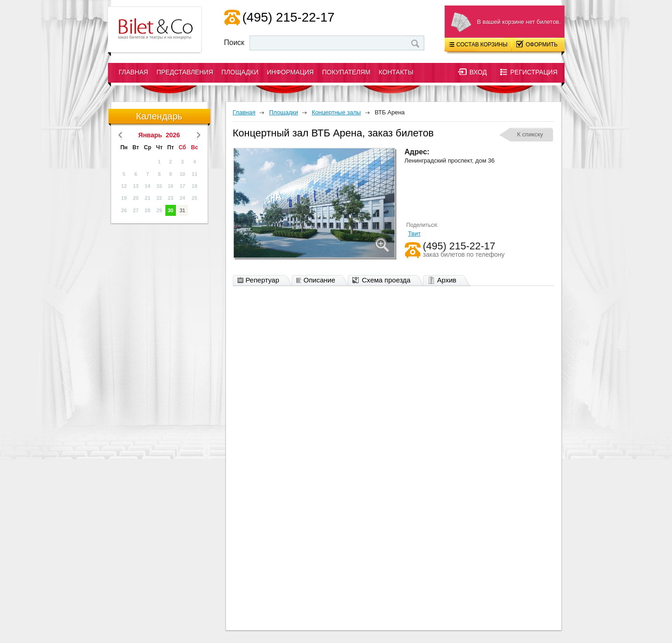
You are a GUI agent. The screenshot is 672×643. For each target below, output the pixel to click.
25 (194, 198)
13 (136, 186)
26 (124, 210)
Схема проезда (384, 281)
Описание (318, 281)
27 (136, 210)
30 (170, 210)
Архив (444, 281)
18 (194, 186)
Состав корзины (478, 45)
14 (147, 186)
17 (182, 186)
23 (170, 198)
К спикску (530, 134)
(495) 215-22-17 (289, 17)
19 (124, 198)
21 (147, 198)
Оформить (537, 44)
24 (182, 198)
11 (194, 174)
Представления (185, 72)
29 (159, 210)
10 (182, 174)
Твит (414, 234)
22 (159, 198)
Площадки (240, 72)
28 (147, 210)
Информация (290, 72)
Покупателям (346, 72)
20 (136, 198)
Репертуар (261, 281)
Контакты (396, 72)
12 (124, 186)
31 (182, 210)
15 (159, 186)
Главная (134, 72)
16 (170, 186)
